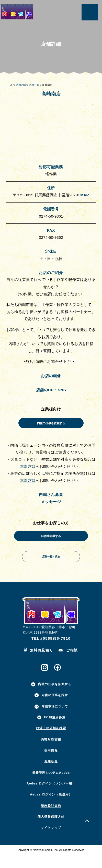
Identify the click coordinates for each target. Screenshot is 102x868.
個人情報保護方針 (51, 830)
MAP (85, 195)
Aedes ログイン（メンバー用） (51, 797)
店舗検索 (21, 85)
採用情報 (51, 764)
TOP (11, 85)
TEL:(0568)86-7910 (51, 651)
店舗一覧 (34, 85)
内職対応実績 (51, 753)
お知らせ (51, 775)
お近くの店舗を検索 (51, 741)
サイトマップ (51, 841)
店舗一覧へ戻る (51, 567)
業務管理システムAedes (51, 786)
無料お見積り (39, 663)
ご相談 (68, 663)
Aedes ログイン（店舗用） (51, 807)
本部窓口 (28, 471)
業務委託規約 (51, 819)
